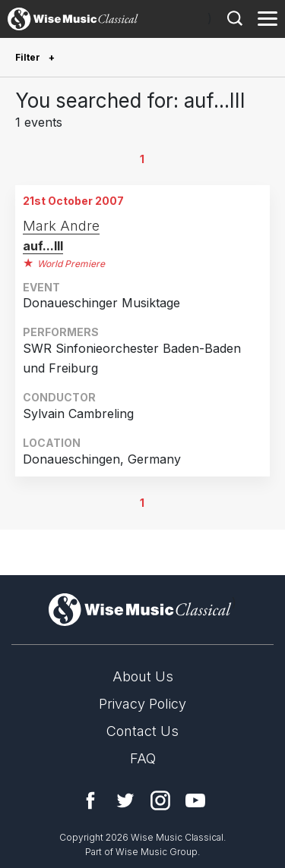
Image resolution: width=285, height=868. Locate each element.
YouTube (195, 800)
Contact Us (142, 731)
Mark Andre (61, 226)
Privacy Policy (142, 704)
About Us (143, 676)
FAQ (143, 758)
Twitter (125, 800)
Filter (29, 57)
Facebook (90, 800)
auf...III (43, 246)
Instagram (160, 800)
